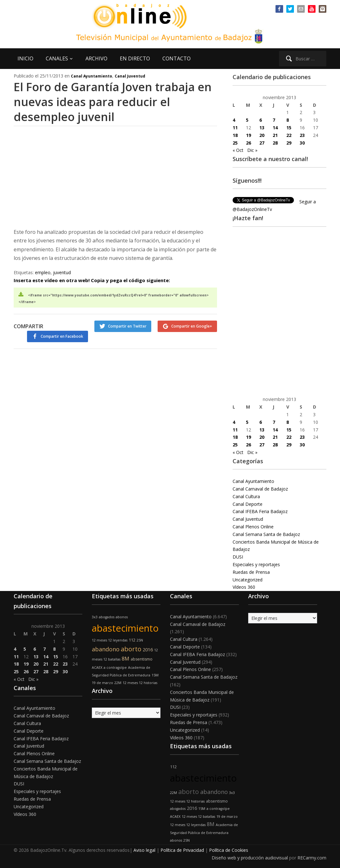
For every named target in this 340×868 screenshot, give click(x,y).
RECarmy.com (312, 858)
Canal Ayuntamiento (92, 76)
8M (126, 659)
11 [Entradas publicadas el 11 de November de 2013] (235, 128)
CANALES (57, 58)
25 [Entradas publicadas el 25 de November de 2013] (235, 143)
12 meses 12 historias (140, 683)
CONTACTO (177, 58)
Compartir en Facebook (62, 336)
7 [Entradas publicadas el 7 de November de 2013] (274, 120)
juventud (62, 272)
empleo (43, 272)
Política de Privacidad (182, 850)
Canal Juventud (130, 76)
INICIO (25, 58)
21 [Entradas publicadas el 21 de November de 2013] (275, 135)
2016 (148, 650)
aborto (131, 649)
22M (118, 683)
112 (132, 640)
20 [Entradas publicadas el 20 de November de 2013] (262, 135)
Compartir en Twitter (127, 326)
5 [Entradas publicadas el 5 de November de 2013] (247, 120)
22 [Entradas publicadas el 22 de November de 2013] (289, 135)
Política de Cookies (229, 850)
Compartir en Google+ (192, 326)
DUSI (238, 557)
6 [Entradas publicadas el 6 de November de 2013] (261, 120)
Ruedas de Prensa (251, 572)
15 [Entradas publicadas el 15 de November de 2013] (289, 128)
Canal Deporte (248, 504)
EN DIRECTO (135, 58)
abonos (122, 617)
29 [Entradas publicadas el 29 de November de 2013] (289, 143)
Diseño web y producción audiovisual (250, 858)
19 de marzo (102, 683)
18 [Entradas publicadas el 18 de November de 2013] (235, 135)
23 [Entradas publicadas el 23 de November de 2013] (302, 135)
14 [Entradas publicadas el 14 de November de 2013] (275, 128)
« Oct (238, 150)
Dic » (252, 150)
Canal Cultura (246, 496)
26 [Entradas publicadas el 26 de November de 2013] (248, 143)
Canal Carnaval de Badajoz (260, 489)
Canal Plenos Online (253, 527)
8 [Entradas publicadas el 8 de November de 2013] (288, 120)
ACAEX (97, 668)
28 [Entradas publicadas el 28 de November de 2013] (275, 143)
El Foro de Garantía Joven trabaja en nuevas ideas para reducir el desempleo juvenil (113, 102)
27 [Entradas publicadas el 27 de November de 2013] (262, 143)
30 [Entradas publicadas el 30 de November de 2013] (302, 143)
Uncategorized (248, 580)
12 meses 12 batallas (198, 817)
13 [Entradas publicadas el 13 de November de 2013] (262, 128)
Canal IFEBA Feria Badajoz (260, 511)
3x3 (95, 617)
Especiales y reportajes (256, 564)
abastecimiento (125, 628)
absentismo (142, 659)
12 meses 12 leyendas (110, 640)
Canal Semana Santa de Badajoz (266, 534)
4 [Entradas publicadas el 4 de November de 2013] (234, 120)
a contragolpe (115, 668)
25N (140, 640)
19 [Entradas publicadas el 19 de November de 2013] (248, 135)
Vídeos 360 (244, 587)
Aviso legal (144, 850)
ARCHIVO (96, 58)
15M (155, 675)
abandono (106, 649)
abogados (107, 617)
